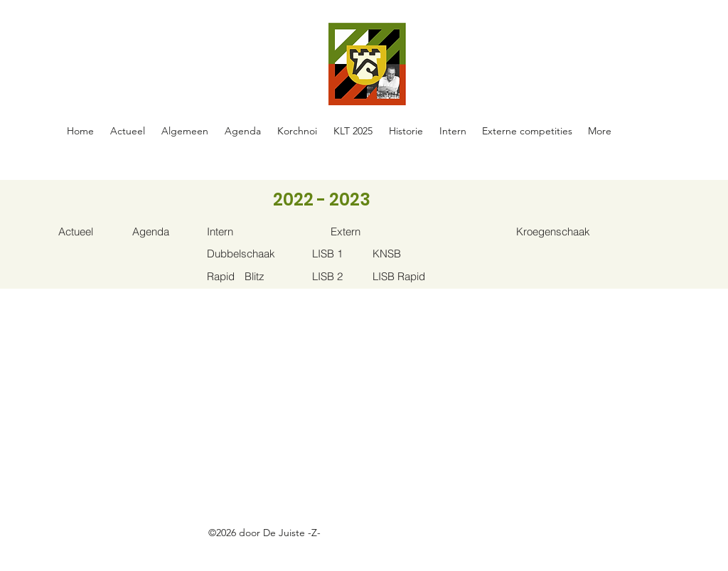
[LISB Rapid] (403, 276)
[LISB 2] (342, 276)
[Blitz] (275, 276)
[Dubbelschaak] (248, 254)
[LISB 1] (342, 254)
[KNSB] (403, 254)
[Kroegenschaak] (563, 231)
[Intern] (237, 231)
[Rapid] (237, 276)
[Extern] (361, 231)
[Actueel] (89, 231)
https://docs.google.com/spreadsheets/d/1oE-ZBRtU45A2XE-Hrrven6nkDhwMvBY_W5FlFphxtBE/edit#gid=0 (299, 549)
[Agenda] (162, 231)
